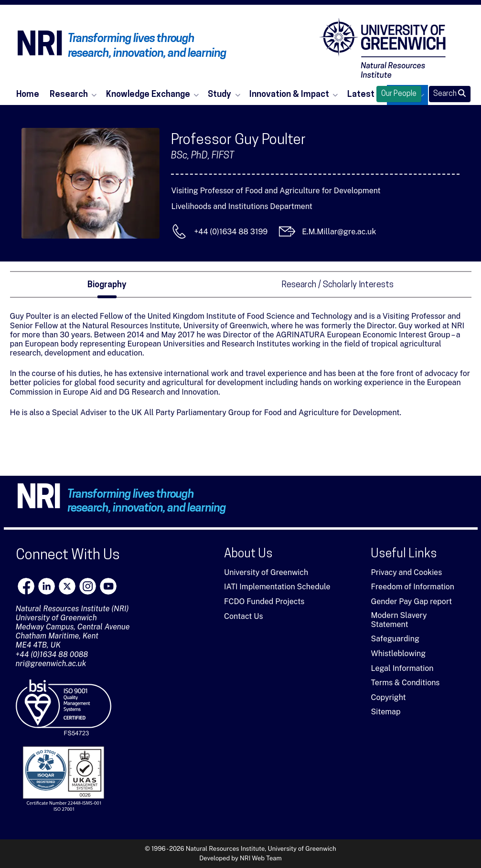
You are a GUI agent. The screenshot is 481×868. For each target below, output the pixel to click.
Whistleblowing (398, 654)
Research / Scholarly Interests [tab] (337, 285)
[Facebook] (26, 586)
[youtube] (108, 586)
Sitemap (385, 712)
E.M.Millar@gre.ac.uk (339, 232)
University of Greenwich (266, 572)
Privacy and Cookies (406, 572)
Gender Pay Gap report (411, 601)
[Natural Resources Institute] (383, 48)
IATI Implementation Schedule (277, 587)
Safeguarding (395, 639)
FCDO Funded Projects (264, 601)
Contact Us (244, 616)
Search (449, 94)
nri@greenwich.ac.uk (51, 664)
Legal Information (402, 668)
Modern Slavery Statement (399, 620)
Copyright (388, 697)
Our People (399, 94)
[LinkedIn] (47, 586)
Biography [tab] (107, 285)
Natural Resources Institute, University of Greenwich (261, 849)
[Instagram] (88, 586)
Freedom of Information (412, 587)
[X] (67, 586)
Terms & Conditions (405, 683)
